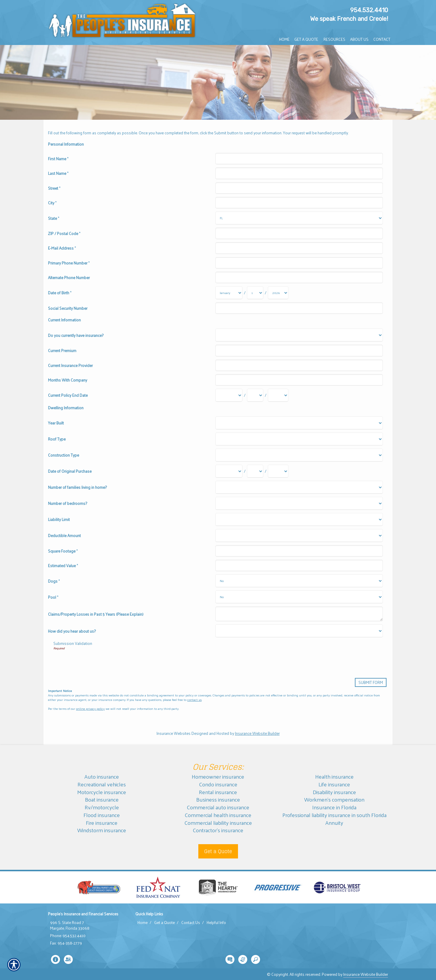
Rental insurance (218, 792)
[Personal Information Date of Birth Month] (229, 293)
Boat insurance (102, 799)
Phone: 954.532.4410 (68, 936)
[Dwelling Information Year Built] (299, 423)
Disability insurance (334, 792)
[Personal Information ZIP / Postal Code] (299, 233)
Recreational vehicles (102, 784)
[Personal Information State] (299, 218)
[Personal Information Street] (299, 188)
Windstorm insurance (102, 830)
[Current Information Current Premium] (299, 350)
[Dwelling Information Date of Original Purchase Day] (255, 471)
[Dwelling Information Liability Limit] (299, 519)
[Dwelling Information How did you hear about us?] (299, 631)
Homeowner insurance (218, 776)
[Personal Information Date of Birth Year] (278, 293)
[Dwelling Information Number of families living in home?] (299, 487)
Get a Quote (218, 851)
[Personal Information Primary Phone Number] (299, 263)
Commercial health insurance (218, 815)
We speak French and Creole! (349, 19)
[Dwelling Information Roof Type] (299, 439)
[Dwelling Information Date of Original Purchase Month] (229, 471)
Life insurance (334, 784)
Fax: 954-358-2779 (66, 943)
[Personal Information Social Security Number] (299, 308)
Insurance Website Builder (257, 733)
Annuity (334, 823)
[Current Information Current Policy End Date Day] (255, 395)
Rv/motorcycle (102, 807)
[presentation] (99, 662)
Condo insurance (218, 784)
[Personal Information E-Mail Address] (299, 248)
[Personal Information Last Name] (299, 173)
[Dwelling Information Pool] (299, 597)
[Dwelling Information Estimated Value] (299, 566)
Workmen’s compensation (334, 799)
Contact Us (191, 923)
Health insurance (334, 776)
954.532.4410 (369, 10)
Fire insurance (102, 823)
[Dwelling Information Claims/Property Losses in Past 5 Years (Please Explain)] (299, 614)
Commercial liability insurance (218, 823)
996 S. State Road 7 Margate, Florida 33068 (70, 925)
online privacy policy (90, 708)
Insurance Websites (174, 733)
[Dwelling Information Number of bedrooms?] (299, 503)
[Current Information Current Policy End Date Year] (278, 395)
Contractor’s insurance (218, 830)
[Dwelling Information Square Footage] (299, 551)
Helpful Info (216, 923)
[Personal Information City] (299, 203)
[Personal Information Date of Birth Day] (255, 293)
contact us (194, 700)
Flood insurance (102, 815)
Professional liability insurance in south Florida (334, 815)
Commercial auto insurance (218, 807)
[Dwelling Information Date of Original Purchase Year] (278, 471)
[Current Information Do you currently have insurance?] (299, 335)
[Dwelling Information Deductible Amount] (299, 536)
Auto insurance (102, 776)
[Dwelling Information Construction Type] (299, 455)
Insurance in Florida (334, 807)
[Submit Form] (371, 682)
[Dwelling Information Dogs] (299, 581)
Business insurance (218, 799)
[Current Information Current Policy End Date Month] (229, 395)
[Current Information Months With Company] (299, 380)
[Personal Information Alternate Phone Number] (299, 277)
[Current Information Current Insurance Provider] (299, 365)
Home (143, 923)
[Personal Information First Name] (299, 159)
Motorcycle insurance (102, 792)
